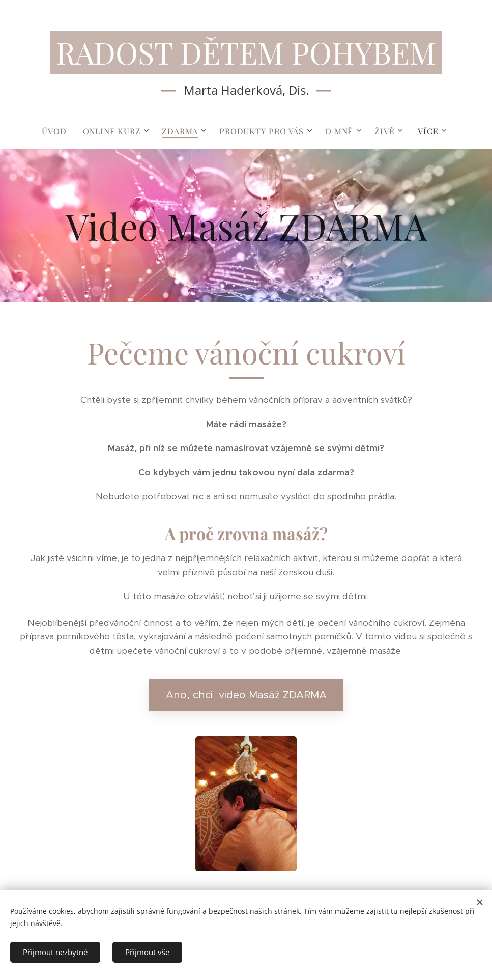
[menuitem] (58, 131)
